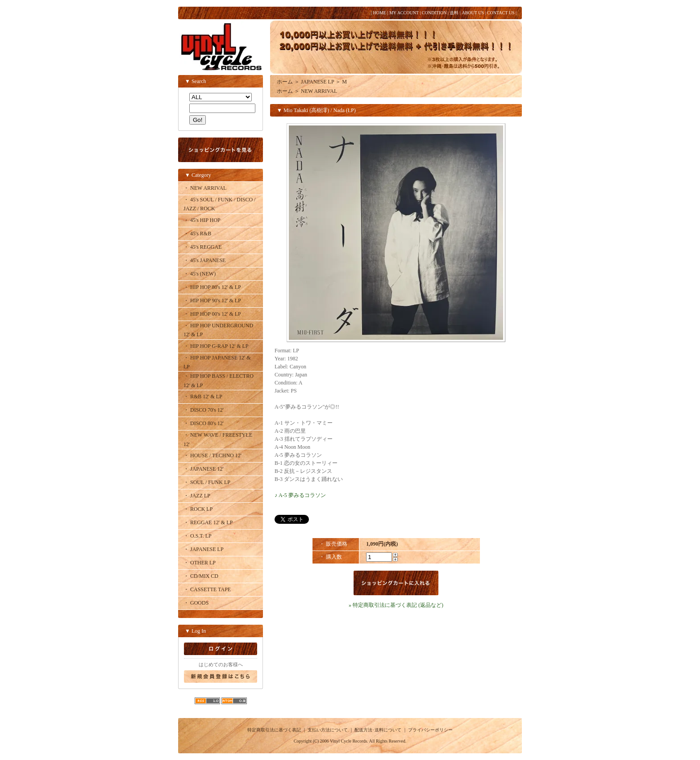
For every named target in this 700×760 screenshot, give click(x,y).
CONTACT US (501, 13)
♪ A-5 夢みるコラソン (300, 495)
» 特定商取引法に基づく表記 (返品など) (396, 605)
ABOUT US (473, 13)
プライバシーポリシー (430, 730)
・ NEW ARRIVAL (205, 188)
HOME (379, 13)
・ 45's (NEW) (200, 274)
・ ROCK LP (198, 509)
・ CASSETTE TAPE (207, 589)
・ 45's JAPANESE (204, 260)
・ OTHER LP (200, 563)
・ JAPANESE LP (204, 549)
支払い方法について (328, 730)
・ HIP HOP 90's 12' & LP (212, 301)
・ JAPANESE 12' (204, 469)
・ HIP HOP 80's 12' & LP (212, 287)
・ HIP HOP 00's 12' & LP (212, 314)
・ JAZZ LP (197, 496)
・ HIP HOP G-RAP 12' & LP (216, 346)
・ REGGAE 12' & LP (208, 522)
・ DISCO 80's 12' (204, 423)
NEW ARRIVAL (319, 91)
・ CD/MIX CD (201, 576)
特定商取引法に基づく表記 (274, 730)
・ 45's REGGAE (203, 247)
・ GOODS (196, 603)
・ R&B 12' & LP (203, 397)
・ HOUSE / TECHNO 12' (212, 455)
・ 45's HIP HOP (202, 220)
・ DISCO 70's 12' (204, 410)
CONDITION (434, 13)
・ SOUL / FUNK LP (207, 482)
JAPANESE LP (317, 82)
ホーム (285, 82)
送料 (454, 13)
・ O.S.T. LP (198, 536)
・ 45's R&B (197, 234)
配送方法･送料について (378, 730)
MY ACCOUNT (404, 13)
